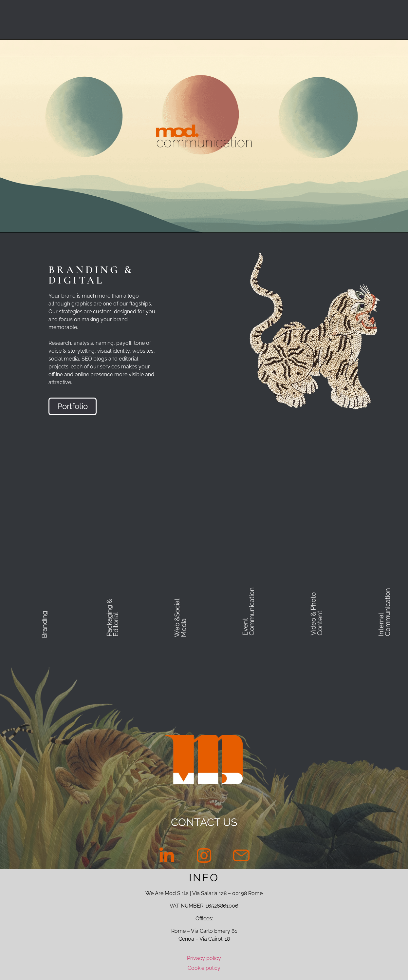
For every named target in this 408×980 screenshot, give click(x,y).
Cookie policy (204, 968)
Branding (45, 625)
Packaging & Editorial (112, 618)
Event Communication (249, 611)
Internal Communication (384, 612)
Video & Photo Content (316, 614)
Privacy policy (204, 958)
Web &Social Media (180, 618)
